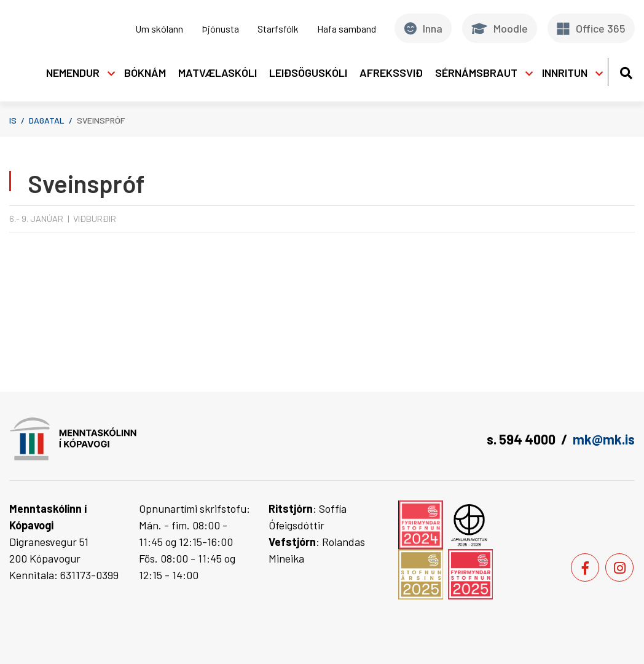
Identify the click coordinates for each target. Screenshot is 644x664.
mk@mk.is (604, 439)
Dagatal (47, 120)
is (13, 120)
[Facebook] (585, 567)
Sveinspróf (101, 120)
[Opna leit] (626, 71)
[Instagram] (619, 567)
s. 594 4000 (521, 439)
